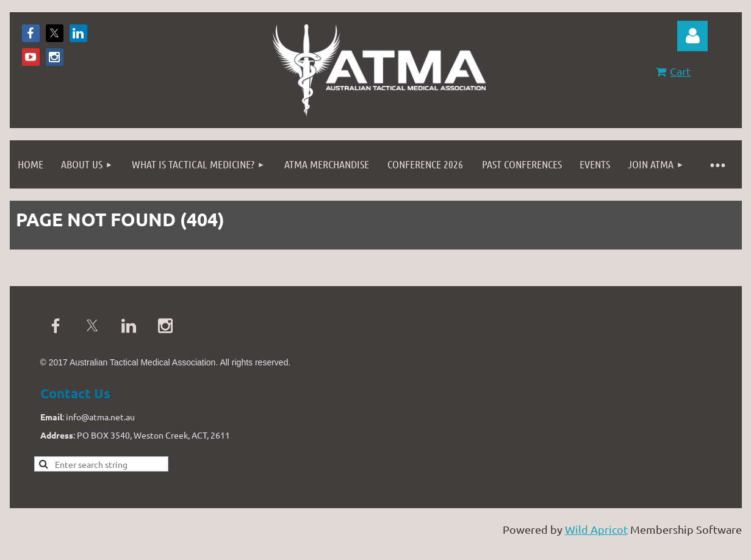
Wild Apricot (596, 529)
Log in (692, 36)
